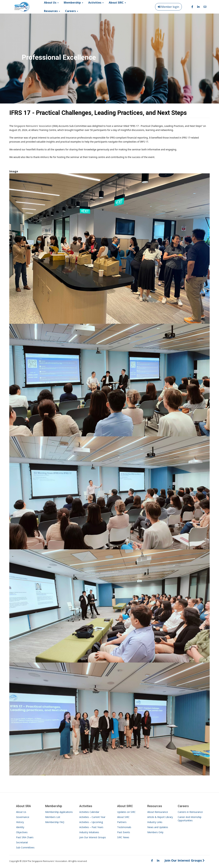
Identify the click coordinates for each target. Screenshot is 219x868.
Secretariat (22, 842)
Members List (53, 817)
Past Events (124, 832)
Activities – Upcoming (91, 822)
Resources (52, 11)
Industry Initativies (89, 832)
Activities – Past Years (91, 827)
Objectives (22, 832)
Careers (72, 11)
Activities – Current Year (92, 817)
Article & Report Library (160, 817)
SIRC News (123, 837)
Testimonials (124, 827)
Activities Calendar (89, 812)
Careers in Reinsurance (190, 812)
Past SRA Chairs (25, 837)
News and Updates (158, 827)
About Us (21, 812)
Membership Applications (59, 812)
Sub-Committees (25, 847)
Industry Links (155, 822)
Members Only (155, 832)
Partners (122, 822)
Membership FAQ (55, 822)
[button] (106, 100)
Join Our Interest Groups (93, 837)
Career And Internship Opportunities (190, 819)
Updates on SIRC (126, 812)
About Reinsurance (158, 812)
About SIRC (123, 817)
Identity (20, 827)
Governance (23, 817)
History (20, 822)
